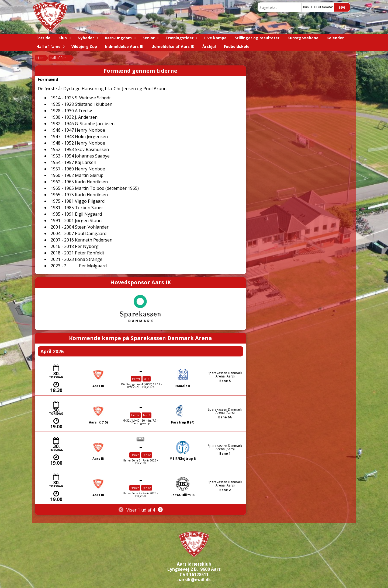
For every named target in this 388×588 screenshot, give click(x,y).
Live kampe (215, 38)
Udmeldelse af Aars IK (173, 46)
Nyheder (87, 38)
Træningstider (181, 38)
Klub (64, 38)
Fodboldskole (237, 46)
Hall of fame (50, 46)
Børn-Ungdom (120, 38)
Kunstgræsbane (303, 38)
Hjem (40, 58)
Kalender (335, 38)
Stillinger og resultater (257, 38)
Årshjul (209, 46)
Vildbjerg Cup (84, 46)
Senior (150, 38)
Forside (43, 38)
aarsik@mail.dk (194, 580)
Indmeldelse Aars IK (124, 46)
